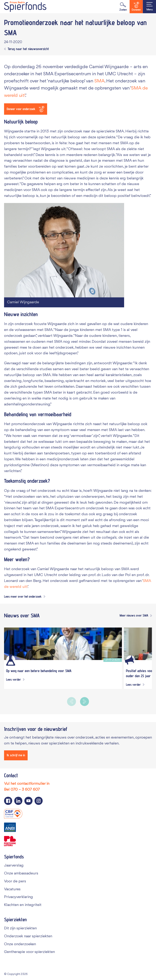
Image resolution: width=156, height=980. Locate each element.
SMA (100, 81)
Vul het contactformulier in (27, 784)
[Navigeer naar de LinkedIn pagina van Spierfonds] (18, 801)
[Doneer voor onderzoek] (26, 109)
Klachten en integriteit (23, 905)
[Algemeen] (131, 660)
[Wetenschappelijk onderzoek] (11, 660)
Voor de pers (15, 881)
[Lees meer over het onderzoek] (25, 597)
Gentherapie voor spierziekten (29, 952)
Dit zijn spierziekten (20, 928)
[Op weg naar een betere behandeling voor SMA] (63, 644)
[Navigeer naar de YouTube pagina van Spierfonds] (28, 801)
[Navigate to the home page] (25, 7)
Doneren (136, 7)
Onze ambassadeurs (21, 873)
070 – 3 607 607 (25, 790)
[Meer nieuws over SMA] (135, 616)
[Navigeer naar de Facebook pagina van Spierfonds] (8, 801)
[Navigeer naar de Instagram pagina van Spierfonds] (39, 801)
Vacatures (12, 889)
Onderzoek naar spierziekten (28, 936)
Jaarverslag (14, 865)
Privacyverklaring (18, 897)
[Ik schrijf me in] (16, 755)
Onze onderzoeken (20, 944)
